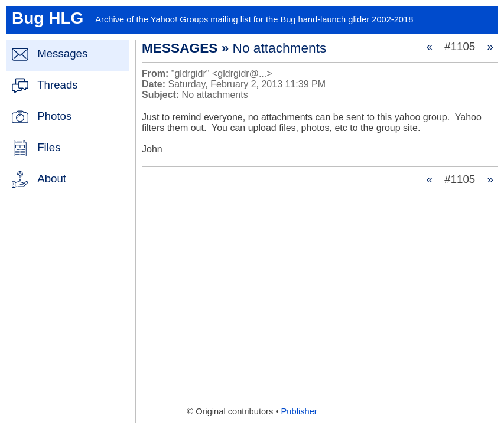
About (52, 179)
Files (49, 147)
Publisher (299, 411)
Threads (57, 85)
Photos (54, 116)
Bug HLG (48, 18)
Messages (62, 53)
